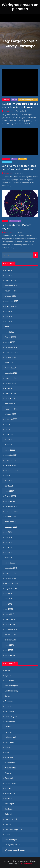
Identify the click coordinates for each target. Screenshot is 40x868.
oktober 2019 (10, 578)
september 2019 (12, 583)
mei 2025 (9, 322)
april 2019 (9, 609)
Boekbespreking (12, 691)
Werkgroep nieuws (13, 845)
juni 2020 (9, 537)
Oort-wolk (23, 159)
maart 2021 (10, 491)
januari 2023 (10, 399)
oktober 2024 (10, 358)
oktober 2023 (10, 383)
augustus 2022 (11, 419)
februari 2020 (10, 558)
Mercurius (9, 758)
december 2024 (11, 347)
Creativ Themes (26, 864)
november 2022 (11, 409)
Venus (8, 835)
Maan (7, 747)
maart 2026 (10, 275)
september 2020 (12, 522)
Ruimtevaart (7, 162)
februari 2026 (10, 281)
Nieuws (14, 100)
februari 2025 (10, 337)
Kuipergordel (10, 737)
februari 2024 (10, 368)
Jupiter (8, 727)
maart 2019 (10, 614)
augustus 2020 (11, 527)
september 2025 (12, 301)
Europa (8, 706)
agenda (8, 675)
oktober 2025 (10, 296)
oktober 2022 (10, 414)
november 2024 (11, 352)
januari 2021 (10, 501)
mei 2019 (9, 604)
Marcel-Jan (8, 111)
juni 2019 (9, 599)
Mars (7, 752)
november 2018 (11, 635)
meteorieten (10, 763)
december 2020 (11, 506)
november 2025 (11, 291)
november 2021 (11, 460)
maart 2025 (10, 332)
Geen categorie (11, 716)
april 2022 (9, 435)
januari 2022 (10, 450)
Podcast (8, 788)
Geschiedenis (10, 722)
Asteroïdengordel (12, 686)
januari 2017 (10, 655)
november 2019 (11, 573)
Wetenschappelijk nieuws (28, 100)
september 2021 (12, 470)
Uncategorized (11, 819)
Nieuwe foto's (11, 768)
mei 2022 (9, 429)
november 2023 (11, 378)
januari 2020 (10, 563)
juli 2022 (8, 424)
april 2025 (9, 327)
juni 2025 (9, 316)
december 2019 (11, 568)
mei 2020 (9, 542)
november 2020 (11, 512)
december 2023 (11, 373)
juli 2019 (8, 594)
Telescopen (10, 804)
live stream (9, 742)
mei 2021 (9, 481)
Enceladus (9, 701)
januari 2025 (10, 342)
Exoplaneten (10, 711)
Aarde (7, 670)
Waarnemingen (11, 840)
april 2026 (9, 270)
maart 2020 (10, 553)
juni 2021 (9, 476)
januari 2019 (10, 624)
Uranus (8, 824)
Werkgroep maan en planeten (20, 7)
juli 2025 (8, 311)
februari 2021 (10, 496)
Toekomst (9, 809)
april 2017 (9, 650)
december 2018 (11, 630)
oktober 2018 (10, 640)
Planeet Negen (15, 221)
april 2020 (9, 547)
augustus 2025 (11, 306)
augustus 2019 (11, 589)
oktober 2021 (10, 465)
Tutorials (9, 814)
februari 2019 (10, 619)
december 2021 (11, 455)
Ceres (7, 696)
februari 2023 (10, 393)
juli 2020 (8, 532)
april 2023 (9, 388)
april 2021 (9, 486)
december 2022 (11, 404)
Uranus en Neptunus (13, 829)
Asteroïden (9, 681)
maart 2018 (10, 645)
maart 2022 (10, 440)
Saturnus (9, 799)
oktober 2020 (10, 517)
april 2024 (9, 363)
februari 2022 (10, 445)
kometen (6, 100)
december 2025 (11, 286)
